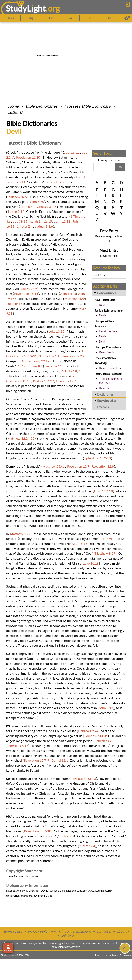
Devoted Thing (109, 256)
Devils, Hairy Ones (110, 368)
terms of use (13, 931)
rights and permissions (74, 931)
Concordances (107, 293)
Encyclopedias (107, 401)
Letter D (15, 112)
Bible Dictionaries (42, 106)
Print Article (100, 275)
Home (13, 106)
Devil (102, 305)
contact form (73, 947)
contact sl (104, 931)
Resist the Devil (108, 331)
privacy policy (38, 931)
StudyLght (26, 8)
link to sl (67, 936)
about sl (123, 931)
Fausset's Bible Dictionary (87, 106)
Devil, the (105, 388)
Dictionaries (105, 394)
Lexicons (103, 407)
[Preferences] (127, 18)
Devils (103, 315)
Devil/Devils (106, 352)
